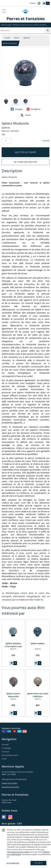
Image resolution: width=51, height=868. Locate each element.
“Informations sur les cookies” (18, 852)
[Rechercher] (48, 31)
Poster (26, 115)
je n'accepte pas (13, 863)
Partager (17, 109)
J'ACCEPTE (38, 863)
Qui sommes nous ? (10, 755)
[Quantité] (7, 141)
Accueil (7, 38)
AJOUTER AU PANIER (26, 152)
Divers (17, 38)
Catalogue (6, 748)
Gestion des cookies (9, 783)
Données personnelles (10, 787)
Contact (33, 3)
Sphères (27, 38)
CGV (4, 759)
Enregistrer (33, 109)
